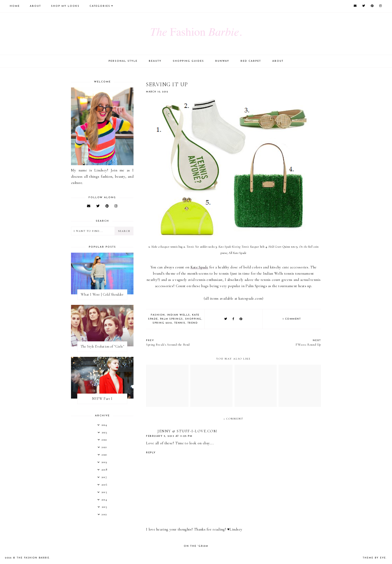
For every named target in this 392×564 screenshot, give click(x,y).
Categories (100, 6)
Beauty (155, 61)
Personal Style (123, 61)
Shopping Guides (188, 61)
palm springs (171, 319)
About (35, 6)
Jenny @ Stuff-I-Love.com (187, 431)
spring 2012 (162, 323)
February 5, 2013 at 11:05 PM (169, 436)
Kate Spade (199, 267)
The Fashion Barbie (33, 558)
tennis (180, 323)
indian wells (178, 315)
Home (15, 6)
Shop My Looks (65, 6)
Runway (222, 61)
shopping (193, 319)
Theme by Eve (374, 558)
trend (193, 323)
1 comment (292, 319)
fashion (158, 315)
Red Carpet (251, 61)
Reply (151, 453)
